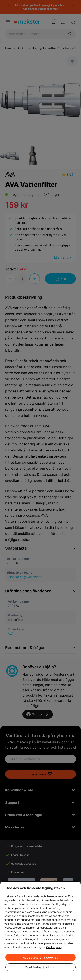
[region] (40, 931)
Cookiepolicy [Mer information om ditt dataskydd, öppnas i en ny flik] (54, 947)
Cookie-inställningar (40, 967)
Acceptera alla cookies (40, 957)
